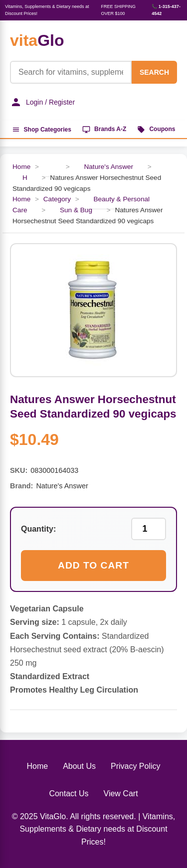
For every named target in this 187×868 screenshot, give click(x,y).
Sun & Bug (76, 210)
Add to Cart (93, 565)
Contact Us (69, 794)
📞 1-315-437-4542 (166, 10)
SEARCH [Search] (154, 72)
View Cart (121, 794)
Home (37, 766)
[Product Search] (71, 72)
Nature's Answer (108, 167)
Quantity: (38, 529)
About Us (79, 766)
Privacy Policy (136, 766)
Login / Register (42, 102)
